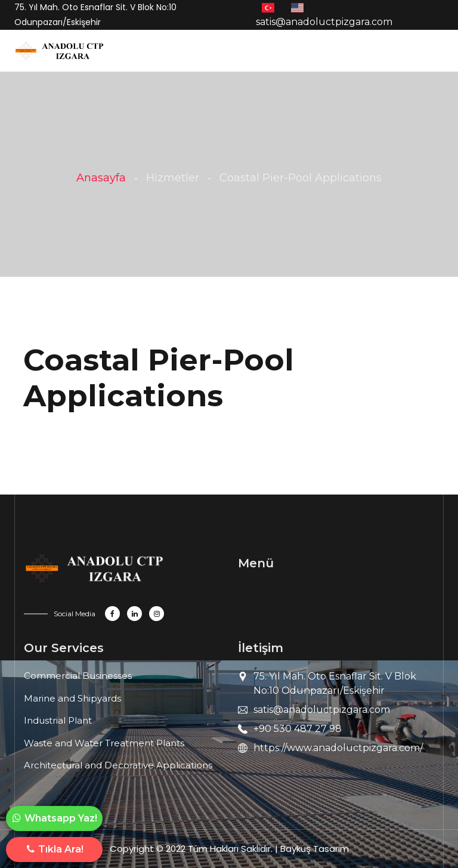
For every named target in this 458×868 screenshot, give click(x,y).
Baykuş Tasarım (315, 849)
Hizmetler (173, 178)
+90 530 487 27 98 (298, 729)
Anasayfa (101, 178)
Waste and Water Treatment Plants (104, 743)
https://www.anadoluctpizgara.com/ (338, 748)
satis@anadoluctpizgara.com (322, 710)
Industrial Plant (58, 720)
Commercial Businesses (78, 676)
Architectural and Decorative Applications (118, 765)
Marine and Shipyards (72, 698)
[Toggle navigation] (117, 54)
